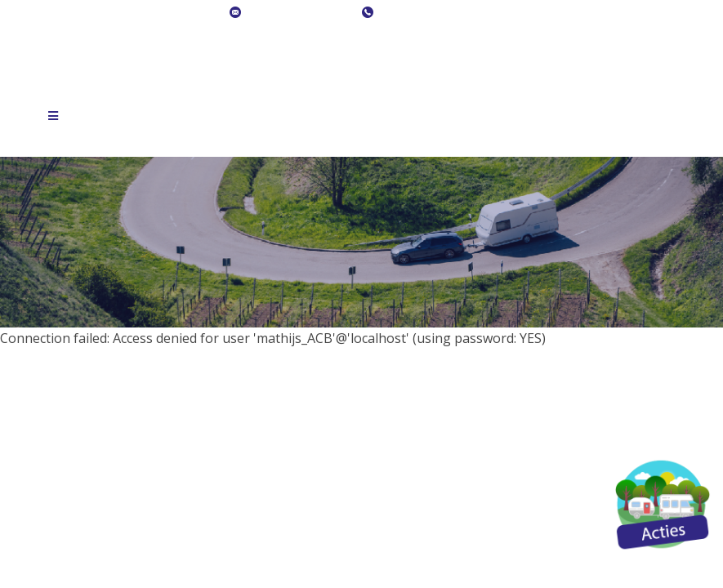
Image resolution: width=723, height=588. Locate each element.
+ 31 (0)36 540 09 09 (433, 13)
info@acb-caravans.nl (300, 13)
